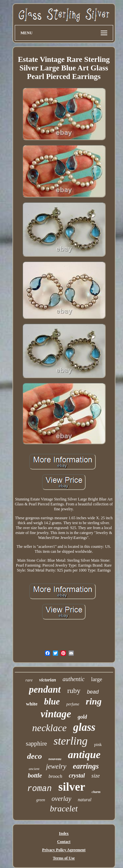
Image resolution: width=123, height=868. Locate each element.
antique (84, 754)
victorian (47, 680)
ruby (74, 690)
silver (72, 787)
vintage (56, 714)
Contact (64, 842)
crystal (77, 776)
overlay (61, 799)
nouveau (55, 759)
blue (52, 702)
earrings (86, 766)
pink (98, 744)
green (41, 800)
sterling (71, 741)
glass (84, 727)
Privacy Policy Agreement (64, 850)
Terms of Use (64, 858)
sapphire (36, 743)
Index (64, 833)
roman (40, 789)
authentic (74, 679)
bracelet (64, 809)
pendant (45, 689)
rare (29, 680)
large (97, 679)
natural (84, 800)
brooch (55, 776)
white (32, 704)
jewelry (56, 766)
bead (93, 692)
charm (96, 792)
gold (82, 717)
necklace (49, 728)
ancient (34, 769)
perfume (73, 704)
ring (94, 701)
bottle (35, 775)
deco (34, 756)
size (96, 776)
